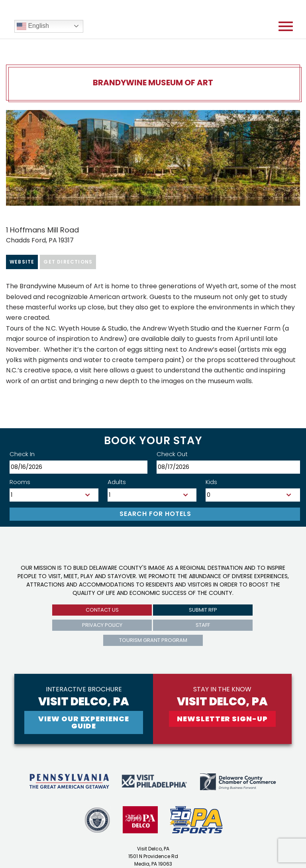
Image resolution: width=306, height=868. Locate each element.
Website (22, 262)
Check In (22, 454)
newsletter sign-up (222, 719)
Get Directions (68, 262)
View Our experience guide (83, 722)
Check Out (172, 454)
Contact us (102, 610)
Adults (117, 482)
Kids (211, 482)
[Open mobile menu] (286, 26)
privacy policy (102, 625)
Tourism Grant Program (153, 640)
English (33, 26)
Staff (203, 625)
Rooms (20, 482)
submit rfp (203, 610)
